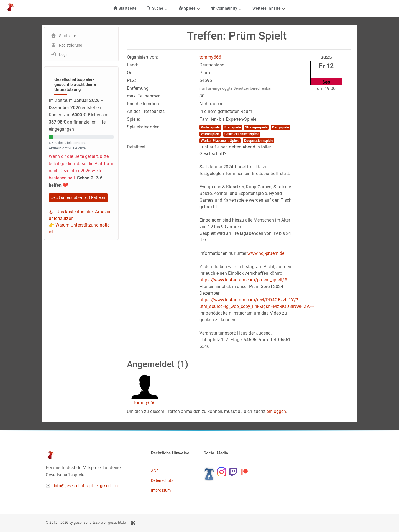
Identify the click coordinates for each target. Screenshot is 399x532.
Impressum (161, 490)
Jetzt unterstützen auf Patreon (78, 197)
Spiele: (134, 119)
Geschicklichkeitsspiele (242, 134)
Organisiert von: (143, 57)
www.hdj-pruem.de (266, 253)
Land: (133, 65)
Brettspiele (232, 127)
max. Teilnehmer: (144, 96)
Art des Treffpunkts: (146, 111)
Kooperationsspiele (259, 141)
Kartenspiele (210, 127)
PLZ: (131, 80)
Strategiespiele (256, 127)
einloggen (276, 411)
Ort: (130, 73)
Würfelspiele (210, 134)
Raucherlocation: (144, 104)
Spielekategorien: (144, 127)
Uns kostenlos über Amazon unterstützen (80, 215)
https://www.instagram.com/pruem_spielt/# (243, 280)
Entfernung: (138, 88)
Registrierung (71, 45)
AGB (155, 471)
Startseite (125, 8)
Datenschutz (162, 480)
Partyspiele (280, 127)
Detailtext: (137, 147)
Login (64, 55)
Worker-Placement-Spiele (220, 141)
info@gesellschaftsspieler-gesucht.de (87, 486)
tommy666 (210, 57)
